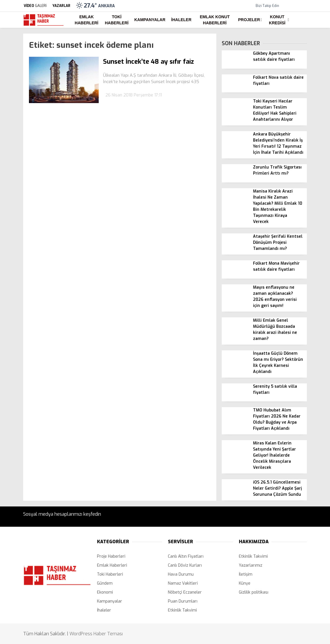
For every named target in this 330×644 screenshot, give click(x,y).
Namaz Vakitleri (183, 583)
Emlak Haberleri (87, 20)
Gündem (105, 583)
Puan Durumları (183, 601)
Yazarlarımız (251, 565)
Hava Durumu (181, 574)
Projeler (249, 20)
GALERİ (35, 6)
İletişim (246, 574)
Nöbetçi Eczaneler (185, 592)
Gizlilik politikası (254, 592)
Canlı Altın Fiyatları (186, 556)
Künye (245, 583)
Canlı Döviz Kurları (185, 565)
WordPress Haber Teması (96, 634)
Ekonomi (105, 592)
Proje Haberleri (111, 556)
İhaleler (181, 20)
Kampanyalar (150, 20)
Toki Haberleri (117, 20)
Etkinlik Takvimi (182, 610)
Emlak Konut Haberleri (215, 20)
